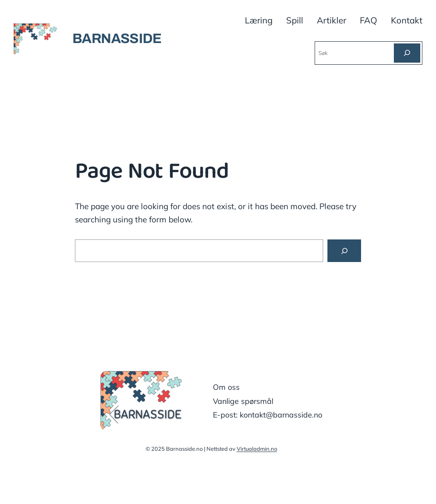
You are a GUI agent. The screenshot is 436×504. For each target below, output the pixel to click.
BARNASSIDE (117, 39)
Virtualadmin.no (257, 449)
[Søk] (407, 53)
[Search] (344, 251)
